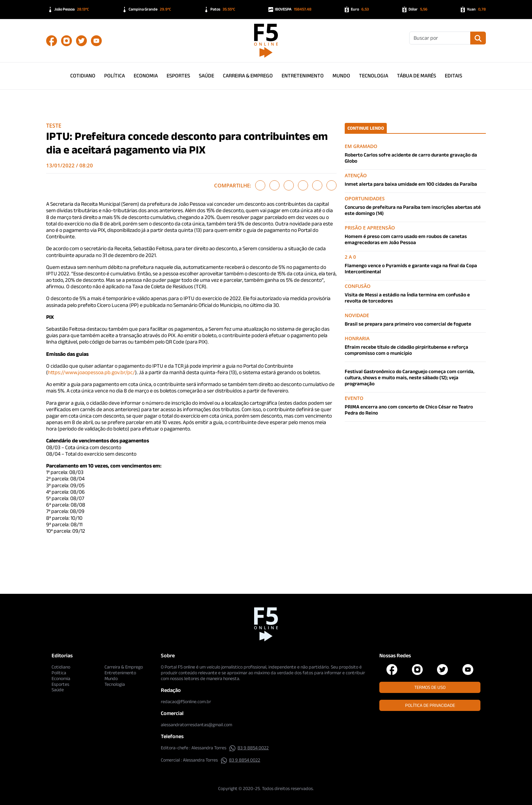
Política (115, 76)
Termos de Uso (430, 687)
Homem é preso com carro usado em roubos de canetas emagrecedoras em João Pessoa (406, 239)
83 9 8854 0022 (249, 748)
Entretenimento (303, 76)
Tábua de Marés (416, 76)
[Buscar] (440, 38)
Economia (146, 76)
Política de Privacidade (430, 705)
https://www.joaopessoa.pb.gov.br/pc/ (91, 372)
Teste (54, 126)
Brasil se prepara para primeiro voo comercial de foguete (408, 324)
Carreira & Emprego (248, 76)
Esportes (178, 76)
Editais (453, 76)
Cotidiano (83, 76)
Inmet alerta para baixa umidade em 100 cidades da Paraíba (411, 184)
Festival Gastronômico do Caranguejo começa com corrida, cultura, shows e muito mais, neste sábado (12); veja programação (410, 377)
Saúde (206, 76)
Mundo (341, 76)
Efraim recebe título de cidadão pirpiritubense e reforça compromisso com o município (406, 350)
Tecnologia (374, 76)
